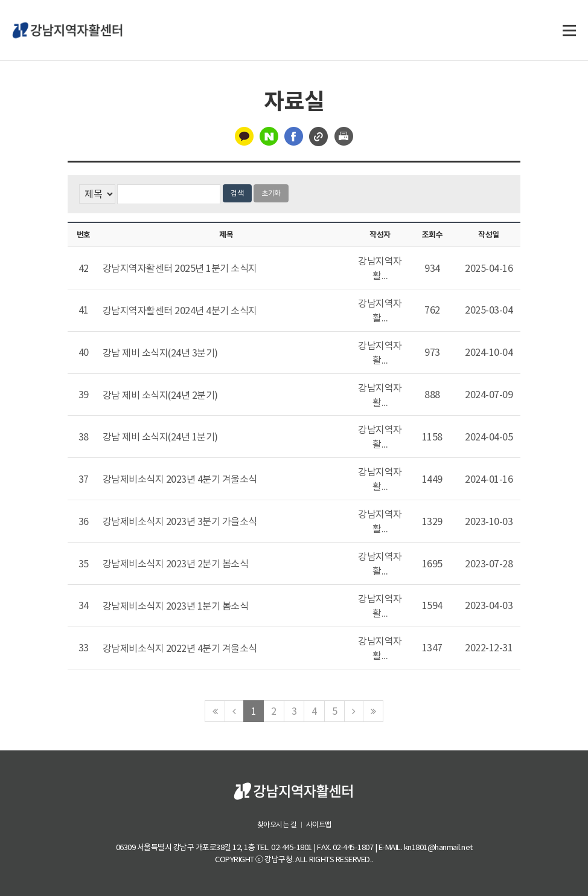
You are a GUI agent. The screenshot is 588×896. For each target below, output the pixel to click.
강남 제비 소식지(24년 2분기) (160, 395)
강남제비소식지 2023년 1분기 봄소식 (176, 606)
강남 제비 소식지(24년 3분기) (160, 353)
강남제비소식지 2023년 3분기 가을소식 (180, 521)
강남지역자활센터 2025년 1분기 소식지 (180, 268)
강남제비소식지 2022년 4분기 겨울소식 (180, 648)
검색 (237, 193)
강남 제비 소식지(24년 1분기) (160, 437)
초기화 (271, 193)
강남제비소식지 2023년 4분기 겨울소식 (180, 479)
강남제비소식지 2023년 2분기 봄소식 (176, 564)
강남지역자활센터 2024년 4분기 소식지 (180, 311)
